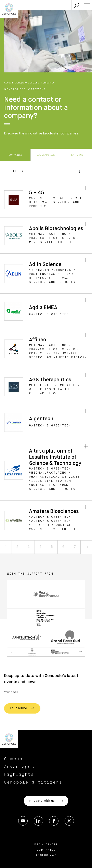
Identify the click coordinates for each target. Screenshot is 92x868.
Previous (12, 652)
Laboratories (46, 155)
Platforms (76, 155)
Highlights (19, 775)
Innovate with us (46, 801)
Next (80, 652)
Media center (46, 845)
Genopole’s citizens (27, 83)
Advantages (19, 767)
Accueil (8, 83)
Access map (46, 855)
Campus (13, 759)
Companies (15, 155)
